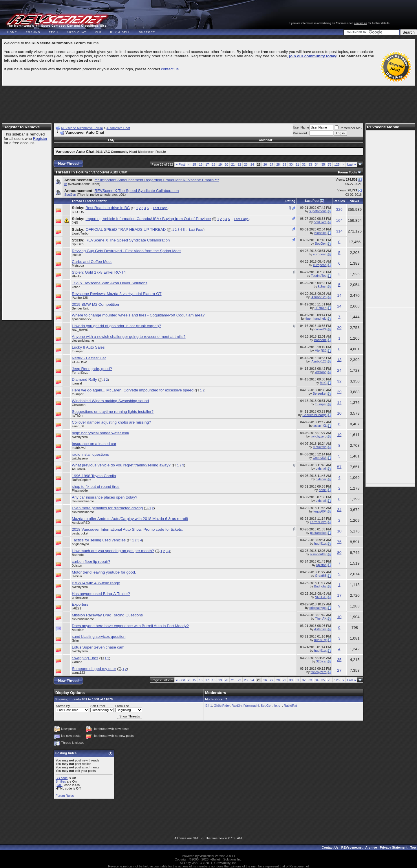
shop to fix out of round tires (96, 487)
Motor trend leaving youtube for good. (104, 572)
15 (194, 164)
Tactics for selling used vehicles (99, 540)
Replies (339, 201)
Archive (371, 847)
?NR (75, 223)
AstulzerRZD (81, 523)
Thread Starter (96, 201)
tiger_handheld (316, 318)
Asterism (78, 630)
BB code (62, 778)
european (320, 254)
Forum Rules (65, 796)
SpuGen (70, 195)
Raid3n (237, 706)
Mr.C (323, 383)
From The (122, 706)
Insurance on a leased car (94, 444)
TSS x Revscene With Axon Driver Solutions (110, 283)
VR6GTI (321, 597)
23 (246, 164)
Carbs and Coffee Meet (92, 262)
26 (265, 164)
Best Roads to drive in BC (108, 208)
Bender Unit (80, 308)
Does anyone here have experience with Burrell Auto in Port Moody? (130, 626)
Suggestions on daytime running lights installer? (113, 412)
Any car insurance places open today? (105, 497)
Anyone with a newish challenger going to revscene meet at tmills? (129, 337)
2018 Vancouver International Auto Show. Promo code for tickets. (127, 529)
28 (278, 164)
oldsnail (321, 468)
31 (297, 164)
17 (207, 164)
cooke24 (321, 329)
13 (339, 360)
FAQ (111, 140)
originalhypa (80, 544)
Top (413, 847)
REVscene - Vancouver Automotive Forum (57, 21)
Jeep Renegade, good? (92, 369)
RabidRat (290, 706)
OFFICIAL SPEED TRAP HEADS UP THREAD (126, 229)
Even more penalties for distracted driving (107, 508)
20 (226, 164)
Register (40, 139)
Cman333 (320, 458)
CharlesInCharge (314, 415)
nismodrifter (318, 554)
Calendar (265, 140)
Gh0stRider (222, 706)
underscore (80, 598)
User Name (301, 127)
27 (272, 164)
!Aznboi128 (80, 298)
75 (330, 164)
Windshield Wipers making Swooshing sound (110, 401)
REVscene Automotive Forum (82, 128)
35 (323, 164)
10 (339, 413)
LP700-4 (321, 308)
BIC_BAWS (80, 330)
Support (147, 32)
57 (339, 467)
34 (317, 164)
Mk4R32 (321, 351)
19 (220, 164)
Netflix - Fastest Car (89, 358)
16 (201, 164)
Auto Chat (77, 32)
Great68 (321, 576)
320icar (77, 576)
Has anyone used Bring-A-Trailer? (101, 594)
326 (339, 209)
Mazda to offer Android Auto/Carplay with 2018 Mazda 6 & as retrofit (130, 519)
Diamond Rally (84, 379)
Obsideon (79, 405)
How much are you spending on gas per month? (113, 551)
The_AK (321, 618)
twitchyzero (80, 437)
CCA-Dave (79, 362)
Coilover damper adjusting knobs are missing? (111, 422)
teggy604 (320, 511)
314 (339, 231)
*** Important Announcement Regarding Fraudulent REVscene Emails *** (157, 180)
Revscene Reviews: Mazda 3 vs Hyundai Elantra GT (117, 294)
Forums (33, 32)
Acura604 (79, 469)
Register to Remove (22, 127)
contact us (361, 23)
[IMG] (60, 785)
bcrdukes (320, 222)
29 (284, 164)
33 (310, 164)
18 (213, 164)
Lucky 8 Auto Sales (88, 347)
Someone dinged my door (94, 669)
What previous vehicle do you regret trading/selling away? (121, 465)
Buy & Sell (120, 32)
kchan (76, 287)
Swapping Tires (85, 658)
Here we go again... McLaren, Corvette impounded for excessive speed (133, 390)
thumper (78, 351)
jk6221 (76, 608)
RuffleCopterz (82, 480)
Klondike (320, 233)
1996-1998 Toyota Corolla (94, 476)
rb (66, 184)
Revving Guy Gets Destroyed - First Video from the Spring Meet (126, 251)
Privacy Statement (393, 847)
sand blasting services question (99, 637)
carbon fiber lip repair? (91, 562)
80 (339, 553)
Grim (75, 640)
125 (337, 164)
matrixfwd (79, 448)
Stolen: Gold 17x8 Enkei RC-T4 (99, 272)
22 (239, 164)
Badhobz (320, 340)
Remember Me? (349, 128)
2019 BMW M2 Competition (95, 304)
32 (304, 164)
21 (233, 164)
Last (352, 164)
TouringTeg (319, 276)
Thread (77, 201)
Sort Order (98, 706)
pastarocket (80, 533)
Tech (54, 32)
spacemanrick (82, 319)
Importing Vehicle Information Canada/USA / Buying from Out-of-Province (148, 219)
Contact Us (330, 847)
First (181, 164)
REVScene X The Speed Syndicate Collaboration (137, 191)
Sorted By (63, 706)
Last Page (160, 208)
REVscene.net (352, 847)
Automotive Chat (118, 128)
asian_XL (78, 426)
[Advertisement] (209, 102)
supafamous (318, 211)
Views (355, 201)
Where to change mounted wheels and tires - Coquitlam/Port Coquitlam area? (138, 315)
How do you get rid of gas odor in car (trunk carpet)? (116, 326)
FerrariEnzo (80, 373)
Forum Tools (348, 172)
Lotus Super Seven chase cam (98, 647)
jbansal (77, 383)
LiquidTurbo (80, 233)
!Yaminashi (251, 706)
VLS (98, 32)
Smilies (61, 781)
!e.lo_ (278, 706)
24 (252, 164)
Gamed (77, 662)
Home (12, 32)
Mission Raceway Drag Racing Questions (107, 615)
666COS (78, 212)
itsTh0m (77, 415)
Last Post (312, 201)
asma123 (78, 673)
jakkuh (76, 255)
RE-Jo (76, 276)
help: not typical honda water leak (100, 433)
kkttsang (321, 372)
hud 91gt (320, 543)
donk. (323, 490)
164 (339, 220)
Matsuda (78, 265)
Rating (290, 201)
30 (291, 164)
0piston (77, 565)
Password (300, 133)
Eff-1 (209, 706)
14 (339, 295)
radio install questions (90, 454)
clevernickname (83, 340)
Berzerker (320, 393)
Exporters (80, 604)
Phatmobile (80, 490)
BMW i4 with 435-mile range (96, 583)
